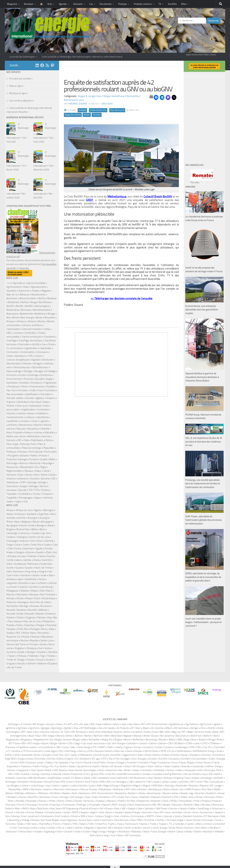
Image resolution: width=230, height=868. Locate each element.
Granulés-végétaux (35, 398)
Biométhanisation (42, 310)
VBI (110, 828)
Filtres (24, 387)
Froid (40, 390)
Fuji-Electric (61, 766)
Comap (137, 747)
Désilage (28, 371)
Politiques (11, 452)
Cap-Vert (46, 533)
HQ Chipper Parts (213, 770)
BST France (14, 743)
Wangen (112, 832)
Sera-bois (147, 812)
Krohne (79, 782)
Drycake (47, 755)
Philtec (52, 801)
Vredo (78, 832)
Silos (36, 475)
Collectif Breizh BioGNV (158, 196)
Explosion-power (35, 763)
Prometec (11, 805)
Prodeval (216, 801)
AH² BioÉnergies (88, 728)
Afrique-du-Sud (24, 510)
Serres (29, 475)
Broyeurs (11, 321)
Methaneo (118, 789)
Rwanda (35, 637)
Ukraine (50, 660)
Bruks (220, 740)
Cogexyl (128, 747)
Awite (147, 732)
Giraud (127, 766)
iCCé (86, 774)
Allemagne (48, 510)
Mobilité (45, 429)
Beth (107, 736)
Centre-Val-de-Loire (98, 110)
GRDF (90, 200)
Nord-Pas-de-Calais (40, 602)
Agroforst (34, 728)
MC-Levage (216, 786)
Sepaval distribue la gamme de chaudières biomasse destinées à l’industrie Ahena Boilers (202, 377)
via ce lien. (24, 268)
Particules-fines (28, 444)
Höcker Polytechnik (73, 774)
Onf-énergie (77, 797)
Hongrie (42, 572)
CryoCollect (219, 747)
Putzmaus (55, 805)
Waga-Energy (99, 832)
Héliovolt (57, 774)
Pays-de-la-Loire (117, 110)
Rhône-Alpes (29, 633)
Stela (223, 816)
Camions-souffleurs (32, 325)
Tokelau (51, 656)
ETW (117, 759)
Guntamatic (198, 766)
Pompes (23, 452)
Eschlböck (85, 759)
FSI (51, 766)
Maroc (49, 591)
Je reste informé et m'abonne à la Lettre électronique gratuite (204, 66)
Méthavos (43, 793)
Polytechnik (143, 801)
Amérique (20, 514)
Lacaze (156, 782)
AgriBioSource (176, 724)
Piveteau (100, 801)
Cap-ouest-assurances (94, 743)
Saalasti (132, 809)
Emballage (51, 371)
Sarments (11, 475)
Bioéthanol (40, 314)
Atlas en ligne (16, 86)
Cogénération (31, 348)
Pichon (61, 801)
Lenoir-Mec (202, 782)
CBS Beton (179, 743)
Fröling (44, 766)
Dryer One (58, 755)
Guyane (29, 568)
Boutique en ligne (18, 93)
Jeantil (217, 774)
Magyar (147, 786)
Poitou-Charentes (25, 625)
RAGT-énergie (119, 805)
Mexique (34, 595)
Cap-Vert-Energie (116, 743)
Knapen (196, 778)
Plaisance (111, 801)
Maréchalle (181, 786)
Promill (21, 805)
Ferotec (111, 763)
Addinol (107, 724)
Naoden (66, 793)
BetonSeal (116, 736)
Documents (106, 4)
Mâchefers (50, 433)
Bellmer (79, 736)
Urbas (42, 828)
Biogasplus (27, 740)
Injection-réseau (26, 413)
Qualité (43, 459)
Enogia (21, 759)
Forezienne (164, 763)
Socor (90, 816)
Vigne (19, 502)
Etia (110, 759)
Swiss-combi (93, 820)
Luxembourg (46, 587)
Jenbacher (10, 778)
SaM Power (161, 809)
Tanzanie (41, 652)
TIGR (91, 824)
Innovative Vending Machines (167, 774)
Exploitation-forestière (18, 383)
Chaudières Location (27, 747)
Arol (98, 732)
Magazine (12, 4)
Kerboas (168, 778)
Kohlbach (219, 778)
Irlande (35, 575)
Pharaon (43, 801)
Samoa (10, 644)
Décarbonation (14, 364)
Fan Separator (62, 763)
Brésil (51, 526)
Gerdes (105, 766)
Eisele (148, 755)
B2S (168, 732)
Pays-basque (15, 621)
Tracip (120, 824)
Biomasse (26, 310)
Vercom (147, 828)
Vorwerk (68, 832)
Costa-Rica (36, 545)
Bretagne (82, 110)
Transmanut (131, 824)
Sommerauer (138, 816)
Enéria (60, 759)
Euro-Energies (139, 759)
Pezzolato (31, 801)
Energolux (195, 755)
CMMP (102, 747)
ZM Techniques (133, 835)
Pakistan (41, 618)
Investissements (15, 417)
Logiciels (44, 421)
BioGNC (10, 306)
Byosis (45, 743)
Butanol (32, 321)
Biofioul (25, 302)
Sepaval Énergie (132, 812)
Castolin (143, 743)
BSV (24, 743)
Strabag (25, 820)
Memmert (59, 789)
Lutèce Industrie (79, 786)
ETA (105, 759)
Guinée (10, 568)
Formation (23, 390)
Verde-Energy (160, 828)
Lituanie (23, 587)
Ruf (102, 809)
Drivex (37, 755)
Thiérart (66, 824)
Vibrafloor (214, 828)
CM (94, 747)
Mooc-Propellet (14, 433)
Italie (51, 575)
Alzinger (194, 728)
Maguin (137, 786)
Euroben (153, 759)
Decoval (99, 751)
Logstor (65, 786)
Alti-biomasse (181, 728)
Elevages (39, 371)
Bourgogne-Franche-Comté (20, 526)
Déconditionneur (40, 367)
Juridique (30, 417)
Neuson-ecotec (171, 793)
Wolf (92, 835)
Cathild (152, 743)
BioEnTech (196, 736)
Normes (46, 436)
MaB (99, 786)
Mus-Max (207, 789)
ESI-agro (96, 759)
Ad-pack (84, 724)
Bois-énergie (27, 318)
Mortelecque (155, 789)
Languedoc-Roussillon (17, 583)
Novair (222, 793)
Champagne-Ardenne (17, 541)
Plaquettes (49, 448)
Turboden (179, 824)
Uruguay (11, 664)
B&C (162, 732)
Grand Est (46, 560)
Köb (108, 782)
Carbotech (132, 743)
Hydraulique (35, 406)
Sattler (192, 809)
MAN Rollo (158, 786)
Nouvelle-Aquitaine (16, 610)
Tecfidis (160, 820)
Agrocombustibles (36, 283)
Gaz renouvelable (15, 394)
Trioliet (153, 824)
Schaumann (217, 809)
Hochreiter (147, 770)
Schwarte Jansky (53, 812)
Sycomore (107, 820)
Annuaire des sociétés (20, 79)
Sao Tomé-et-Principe (27, 644)
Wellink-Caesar (176, 832)
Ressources (12, 467)
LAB (131, 782)
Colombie (49, 541)
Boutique (29, 4)
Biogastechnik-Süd (44, 740)
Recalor (167, 805)
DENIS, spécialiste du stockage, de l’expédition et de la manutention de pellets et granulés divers (203, 577)
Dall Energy (71, 751)
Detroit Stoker (152, 751)
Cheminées (24, 344)
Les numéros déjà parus (21, 101)
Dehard (108, 751)
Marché (38, 425)
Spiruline (45, 479)
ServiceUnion (206, 812)
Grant (150, 766)
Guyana (19, 568)
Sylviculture (12, 486)
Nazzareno (85, 793)
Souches (34, 479)
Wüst (99, 835)
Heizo (101, 770)
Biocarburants (38, 295)
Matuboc (193, 786)
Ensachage (33, 375)
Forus (174, 763)
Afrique (10, 510)
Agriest (217, 724)
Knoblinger (207, 778)
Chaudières (49, 337)
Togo (42, 656)
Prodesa (206, 801)
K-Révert (77, 778)
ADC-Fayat (96, 724)
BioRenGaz (138, 740)
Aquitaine (32, 514)
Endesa (165, 755)
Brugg (212, 740)
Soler (117, 816)
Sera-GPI (159, 812)
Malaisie (25, 591)
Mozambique (49, 598)
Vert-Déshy (201, 828)
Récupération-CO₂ (29, 467)
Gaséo (72, 766)
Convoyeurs (42, 352)
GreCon (159, 766)
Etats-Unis (52, 552)
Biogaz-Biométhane (73, 115)
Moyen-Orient (33, 598)
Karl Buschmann (138, 778)
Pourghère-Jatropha (18, 456)
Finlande (32, 556)
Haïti (9, 572)
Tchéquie (22, 656)
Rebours (24, 463)
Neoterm (132, 793)
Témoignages (25, 498)
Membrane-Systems (41, 789)
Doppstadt (27, 755)
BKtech (172, 740)
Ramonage (12, 463)
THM (75, 824)
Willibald (219, 832)
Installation (41, 413)
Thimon (56, 824)
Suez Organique (69, 820)
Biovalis (163, 740)
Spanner (168, 816)
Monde (20, 598)
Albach (146, 728)
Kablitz (87, 778)
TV (160, 4)
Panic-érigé (12, 444)
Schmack (20, 812)
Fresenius (26, 766)
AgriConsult (206, 724)
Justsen (67, 778)
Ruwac (109, 809)
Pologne (40, 625)
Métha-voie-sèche (16, 436)
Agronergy (57, 728)
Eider (140, 755)
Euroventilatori (200, 759)
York (113, 835)
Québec (10, 633)
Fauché (88, 763)
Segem (94, 812)
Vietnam (32, 664)
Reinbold (188, 805)
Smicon (75, 816)
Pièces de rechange (32, 448)
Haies (46, 402)
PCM (176, 797)
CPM (192, 747)
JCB (210, 774)
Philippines (48, 621)
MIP (128, 789)
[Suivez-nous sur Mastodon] (52, 65)
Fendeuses (14, 387)
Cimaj (65, 747)
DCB (90, 751)
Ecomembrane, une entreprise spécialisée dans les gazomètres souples (202, 310)
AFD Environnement (157, 724)
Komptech (23, 782)
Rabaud (106, 805)
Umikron (208, 824)
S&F (124, 809)
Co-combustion (14, 348)
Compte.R (148, 747)
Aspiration (11, 291)
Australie (11, 518)
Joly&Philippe (54, 778)
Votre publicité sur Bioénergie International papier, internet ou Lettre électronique (82, 57)
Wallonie (42, 664)
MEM (26, 789)
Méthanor (31, 793)
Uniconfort (220, 824)
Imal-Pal (110, 774)
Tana (133, 820)
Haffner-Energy (214, 766)
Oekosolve (44, 797)
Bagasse (46, 291)
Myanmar (11, 602)
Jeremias (22, 778)
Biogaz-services (63, 740)
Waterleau (136, 832)
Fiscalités (50, 387)
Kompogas (11, 782)
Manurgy (169, 786)
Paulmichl (167, 797)
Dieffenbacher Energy (204, 751)
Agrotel (68, 728)
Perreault (209, 797)
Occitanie (50, 614)
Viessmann (11, 832)
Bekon (69, 736)
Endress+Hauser (180, 755)
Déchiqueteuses (22, 367)
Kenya (42, 579)
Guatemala (46, 564)
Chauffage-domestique (30, 341)
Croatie (47, 545)
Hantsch (11, 770)
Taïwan (11, 656)
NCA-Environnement (102, 793)
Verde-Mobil (175, 828)
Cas (91, 4)
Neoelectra (120, 793)
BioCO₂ (42, 298)
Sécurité (22, 490)
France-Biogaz (186, 763)
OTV (114, 797)
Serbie (43, 644)
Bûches (42, 321)
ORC (19, 440)
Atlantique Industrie (112, 732)
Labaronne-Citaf (143, 782)
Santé (46, 471)
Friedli (36, 766)
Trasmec (143, 824)
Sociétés (172, 4)
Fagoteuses (50, 383)
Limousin (13, 587)
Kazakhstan (31, 579)
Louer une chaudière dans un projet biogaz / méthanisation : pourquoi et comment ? (203, 622)
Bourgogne (47, 522)
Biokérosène (13, 310)
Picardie (10, 625)
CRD (198, 747)
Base (216, 732)
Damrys (82, 751)
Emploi (22, 375)
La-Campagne (119, 782)
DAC (61, 751)
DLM (17, 755)
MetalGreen (105, 789)
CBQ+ (9, 333)
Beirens (60, 736)
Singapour (20, 648)
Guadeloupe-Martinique (26, 564)
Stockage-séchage (37, 482)
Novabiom (211, 793)
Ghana (36, 560)
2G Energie (13, 724)
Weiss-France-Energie (155, 832)
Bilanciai (138, 736)
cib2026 (36, 344)
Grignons (11, 402)
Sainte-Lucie (47, 641)
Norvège (24, 606)
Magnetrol (126, 786)
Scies (21, 475)
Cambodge (12, 533)
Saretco (183, 809)
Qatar (52, 629)
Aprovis (55, 732)
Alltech (169, 728)
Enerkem (207, 755)
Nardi (75, 793)
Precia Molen (186, 801)
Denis (129, 751)
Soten (159, 816)
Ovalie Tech (124, 797)
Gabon (18, 560)
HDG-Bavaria (60, 770)
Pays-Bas (52, 618)
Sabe (140, 809)
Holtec (179, 770)
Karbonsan (123, 778)
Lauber (174, 782)
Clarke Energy (84, 747)
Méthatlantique (117, 196)
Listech (55, 786)
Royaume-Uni (13, 637)
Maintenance (25, 425)
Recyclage (47, 463)
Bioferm (208, 736)
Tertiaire (45, 490)
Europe (22, 556)
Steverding (14, 820)
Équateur (53, 664)
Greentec (186, 766)
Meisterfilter (15, 789)
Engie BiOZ (10, 759)
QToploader (94, 805)
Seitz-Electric (106, 812)
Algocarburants (38, 287)
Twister (190, 824)
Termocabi (208, 820)
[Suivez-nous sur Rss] (47, 65)
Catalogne (22, 537)
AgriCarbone (192, 724)
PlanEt (121, 801)
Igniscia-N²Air (97, 774)
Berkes (88, 736)
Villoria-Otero (26, 832)
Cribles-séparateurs (16, 356)
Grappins (51, 398)
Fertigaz (121, 763)
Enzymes (29, 379)
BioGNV (87, 115)
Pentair (199, 797)
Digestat (36, 360)
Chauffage (11, 341)
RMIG (25, 809)
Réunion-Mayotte (29, 641)
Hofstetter (159, 770)
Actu (50, 4)
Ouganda (30, 618)
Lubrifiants (12, 425)
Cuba (55, 545)
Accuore (50, 724)
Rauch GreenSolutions (139, 805)
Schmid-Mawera (35, 812)
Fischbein (144, 763)
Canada (35, 533)
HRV (10, 774)
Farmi (79, 763)
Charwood (10, 747)
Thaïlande (33, 656)
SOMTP (150, 816)
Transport (97, 115)
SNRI (83, 816)
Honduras (18, 572)
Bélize (34, 529)
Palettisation (37, 440)
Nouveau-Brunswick (40, 606)
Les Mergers (13, 786)
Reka (197, 805)
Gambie (27, 560)
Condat (158, 747)
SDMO (75, 812)
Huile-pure (22, 406)
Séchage (33, 486)
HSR (17, 774)
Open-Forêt (91, 797)
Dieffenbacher (184, 751)
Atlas (184, 4)
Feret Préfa (99, 763)
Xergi (106, 835)
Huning (35, 774)
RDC (18, 633)
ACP (70, 724)
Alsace (10, 514)
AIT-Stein (136, 728)
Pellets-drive (187, 797)
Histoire (10, 406)
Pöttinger (82, 805)
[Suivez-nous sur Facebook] (42, 65)
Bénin (42, 529)
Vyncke (86, 832)
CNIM (110, 747)
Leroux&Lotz (217, 782)
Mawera (204, 786)
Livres (34, 421)
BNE (180, 740)
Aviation (36, 291)
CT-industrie (14, 751)
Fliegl (153, 763)
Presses (43, 456)
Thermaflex (45, 824)
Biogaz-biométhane (114, 96)
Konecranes (36, 782)
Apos (30, 732)
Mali (42, 591)
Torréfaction (25, 494)
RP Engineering (71, 809)
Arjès (91, 732)
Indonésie (25, 575)
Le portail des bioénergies (22, 57)
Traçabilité (11, 498)
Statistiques (12, 482)
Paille (26, 440)
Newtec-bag (187, 793)
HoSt (200, 770)
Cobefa (118, 747)
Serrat (187, 812)
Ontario (20, 618)
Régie (43, 467)
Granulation (46, 394)
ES (77, 759)
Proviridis (44, 805)
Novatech (12, 797)
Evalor (212, 759)
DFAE (163, 751)
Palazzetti (144, 797)
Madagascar (12, 591)
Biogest (118, 740)
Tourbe (36, 494)
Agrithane (22, 728)
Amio (203, 728)
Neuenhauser (154, 793)
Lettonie (52, 583)
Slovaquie (32, 648)
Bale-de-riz (12, 295)
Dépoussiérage (14, 371)
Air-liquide (109, 728)
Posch (165, 801)
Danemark (28, 549)
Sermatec (177, 812)
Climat (51, 344)
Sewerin (219, 812)
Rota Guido (43, 809)
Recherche (35, 463)
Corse (18, 545)
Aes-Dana (134, 724)
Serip (168, 812)
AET (143, 724)
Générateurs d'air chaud (29, 402)
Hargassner (23, 770)
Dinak (220, 751)
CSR (30, 356)
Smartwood (47, 816)
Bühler (63, 743)
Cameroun (25, 533)
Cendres (18, 333)
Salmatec (149, 809)
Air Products (123, 728)
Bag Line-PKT (179, 732)
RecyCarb (177, 805)
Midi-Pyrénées (48, 595)
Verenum (189, 828)
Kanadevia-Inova (107, 778)
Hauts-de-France (43, 568)
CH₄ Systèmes (46, 747)
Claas (72, 747)
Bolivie (36, 522)
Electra (156, 755)
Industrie (11, 413)
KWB (102, 782)
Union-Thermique (20, 828)
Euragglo (125, 759)
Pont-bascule (36, 452)
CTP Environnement (32, 751)
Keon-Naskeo (155, 778)
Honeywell (190, 770)
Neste (142, 793)
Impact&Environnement (129, 774)
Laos (33, 583)
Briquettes (50, 318)
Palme (49, 440)
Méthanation (34, 436)
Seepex (84, 812)
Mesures (21, 429)
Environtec (40, 759)
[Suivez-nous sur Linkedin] (37, 65)
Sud (40, 648)
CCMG (189, 743)
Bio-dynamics (167, 736)
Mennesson (72, 789)
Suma (82, 820)
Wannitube (124, 832)
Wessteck (208, 832)
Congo (10, 545)
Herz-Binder (124, 770)
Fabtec (49, 763)
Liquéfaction (12, 421)
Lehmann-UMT (187, 782)
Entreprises (46, 375)
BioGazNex (94, 740)
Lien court (107, 104)
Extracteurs (37, 383)
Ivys (205, 774)
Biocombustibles (28, 298)
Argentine (43, 514)
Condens (168, 747)
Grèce (9, 564)
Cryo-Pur (207, 747)
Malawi (34, 591)
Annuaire (78, 4)
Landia (165, 782)
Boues (39, 318)
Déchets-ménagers (33, 364)
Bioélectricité (26, 314)
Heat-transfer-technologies (82, 770)
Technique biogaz (175, 820)
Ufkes (199, 824)
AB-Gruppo (39, 724)
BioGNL (20, 306)
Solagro (108, 816)
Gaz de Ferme (84, 766)
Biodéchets (14, 302)
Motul (167, 789)
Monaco (10, 598)
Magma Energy (111, 786)
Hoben (136, 770)
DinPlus (9, 755)
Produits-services (143, 4)
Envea (30, 759)
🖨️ (151, 96)
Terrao (218, 820)
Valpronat (101, 828)
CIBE (58, 747)
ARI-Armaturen (79, 732)
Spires (178, 816)
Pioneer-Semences (84, 801)
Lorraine (33, 587)
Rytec (117, 809)
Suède (21, 652)
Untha (34, 828)
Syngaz (23, 486)
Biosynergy (151, 740)
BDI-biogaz (49, 736)
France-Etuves (203, 763)
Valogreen (89, 828)
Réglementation (14, 471)
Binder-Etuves (151, 736)
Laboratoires (42, 417)
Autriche (21, 518)
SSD (54, 479)
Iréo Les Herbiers (192, 774)
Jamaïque (11, 579)
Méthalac (19, 793)
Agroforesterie (14, 287)
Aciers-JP (61, 724)
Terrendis (10, 824)
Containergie (181, 747)
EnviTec (51, 759)
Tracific (111, 824)
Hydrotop (46, 774)
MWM (217, 789)
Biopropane (12, 314)
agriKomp (11, 728)
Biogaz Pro (107, 740)
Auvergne (33, 518)
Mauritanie (22, 595)
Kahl (94, 778)
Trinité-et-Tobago (15, 660)
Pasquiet (155, 797)
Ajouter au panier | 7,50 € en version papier (18, 273)
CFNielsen (215, 743)
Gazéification (32, 394)
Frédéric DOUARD (78, 104)
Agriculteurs (19, 283)
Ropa (33, 809)
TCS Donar (149, 820)
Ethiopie (12, 556)
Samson (173, 809)
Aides (26, 287)
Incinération (43, 410)
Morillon (143, 789)
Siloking (15, 816)
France (41, 556)
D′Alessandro (86, 755)
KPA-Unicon (67, 782)
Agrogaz (45, 728)
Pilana (69, 801)
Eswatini (40, 552)
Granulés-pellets (15, 398)
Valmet (78, 828)
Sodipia (99, 816)
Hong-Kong (31, 572)
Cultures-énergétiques (18, 360)
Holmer (170, 770)
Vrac (26, 502)
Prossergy (32, 805)
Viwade (38, 832)
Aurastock (137, 732)
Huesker (25, 774)
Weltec (189, 832)
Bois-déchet (13, 318)
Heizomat (111, 770)
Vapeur (38, 498)
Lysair (92, 786)
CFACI (205, 743)
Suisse (48, 648)
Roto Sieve (56, 809)
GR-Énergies (139, 766)
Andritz (211, 728)
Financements (37, 387)
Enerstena (218, 755)
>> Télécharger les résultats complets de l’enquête (121, 298)
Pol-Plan (131, 801)
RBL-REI (157, 805)
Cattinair (162, 743)
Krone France (91, 782)
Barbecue (25, 295)
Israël (44, 575)
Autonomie (24, 291)
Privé (197, 801)
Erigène (69, 759)
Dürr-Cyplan (71, 755)
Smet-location (62, 816)
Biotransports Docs (74, 100)
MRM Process (193, 789)
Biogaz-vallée (80, 740)
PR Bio (174, 801)
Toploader (11, 494)
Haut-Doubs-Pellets (41, 770)
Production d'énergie (17, 459)
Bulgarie (10, 529)
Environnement (14, 379)
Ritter (17, 809)
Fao (72, 763)
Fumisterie (50, 390)
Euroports (174, 759)
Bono (194, 740)
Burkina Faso (23, 529)
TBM (139, 820)
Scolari (67, 812)
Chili (32, 541)
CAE (70, 743)
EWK (22, 763)
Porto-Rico (23, 629)
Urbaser (51, 828)
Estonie (30, 552)
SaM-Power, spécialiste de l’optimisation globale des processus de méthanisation (203, 520)
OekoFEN (32, 797)
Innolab (146, 774)
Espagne (20, 552)
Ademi (116, 724)
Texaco (20, 824)
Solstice (125, 816)
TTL (171, 824)
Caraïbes (11, 537)
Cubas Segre (50, 751)
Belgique (26, 522)
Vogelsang (49, 832)
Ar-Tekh (65, 732)
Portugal (35, 629)
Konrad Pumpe (52, 782)
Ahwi (76, 728)
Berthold (98, 736)
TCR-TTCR (34, 490)
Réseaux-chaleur (33, 471)
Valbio (70, 828)
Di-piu (171, 751)
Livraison (25, 421)
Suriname (11, 652)
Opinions (11, 440)
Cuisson (38, 356)
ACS (76, 724)
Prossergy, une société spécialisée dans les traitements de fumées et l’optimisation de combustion (203, 484)
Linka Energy (37, 786)
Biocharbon (12, 298)
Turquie (40, 660)
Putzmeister (69, 805)
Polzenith (156, 801)
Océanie (10, 618)
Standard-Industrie (192, 816)
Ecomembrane (102, 755)
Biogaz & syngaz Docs (90, 96)
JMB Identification (37, 778)
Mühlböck (55, 793)
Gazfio (96, 766)
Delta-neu (119, 751)
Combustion (12, 352)
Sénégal (31, 652)
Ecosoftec (116, 755)
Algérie (37, 510)
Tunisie (30, 660)
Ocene (22, 797)
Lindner (25, 786)
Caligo (77, 743)
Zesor (120, 835)
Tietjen (83, 824)
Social (52, 475)
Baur (39, 736)
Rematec (207, 176)
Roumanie (43, 633)
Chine (39, 541)
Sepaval (118, 812)
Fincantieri (132, 763)
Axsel (155, 732)
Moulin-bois (178, 789)
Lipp (48, 786)
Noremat (199, 793)
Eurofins (163, 759)
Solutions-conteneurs (17, 479)
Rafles (52, 459)
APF (23, 732)
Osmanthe (104, 797)
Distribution (48, 360)
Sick (7, 816)
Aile (100, 728)
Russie (26, 637)
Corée (26, 545)
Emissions (11, 375)
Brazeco (203, 740)
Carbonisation (13, 329)
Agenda (63, 4)
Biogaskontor (13, 740)
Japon (21, 579)
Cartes (47, 329)
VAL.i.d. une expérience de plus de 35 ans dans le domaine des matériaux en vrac (204, 442)
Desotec (138, 751)
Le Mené (42, 583)
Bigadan (128, 736)
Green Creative (172, 766)
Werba (197, 832)
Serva (195, 812)
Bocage (51, 314)
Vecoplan (118, 828)
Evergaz (221, 759)
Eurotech (186, 759)
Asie (52, 514)
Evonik (15, 763)
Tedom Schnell (193, 820)
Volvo (59, 832)
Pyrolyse (34, 459)
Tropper (163, 824)
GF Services (116, 766)
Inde (16, 575)
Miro (134, 789)
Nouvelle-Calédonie (38, 610)
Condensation (27, 352)
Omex (55, 797)
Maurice (10, 595)
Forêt (33, 390)
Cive (44, 344)
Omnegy (64, 797)
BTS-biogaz (34, 743)
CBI (170, 743)
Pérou (44, 629)
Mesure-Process (89, 789)
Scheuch (9, 812)
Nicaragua (23, 602)
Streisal (35, 820)
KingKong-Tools (182, 778)
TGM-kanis (31, 824)
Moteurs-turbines (33, 433)
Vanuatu (21, 664)
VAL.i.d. (61, 828)
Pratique (123, 4)
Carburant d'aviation (32, 329)
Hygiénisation (28, 410)
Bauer (31, 736)
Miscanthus (33, 429)
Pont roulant (51, 452)
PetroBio (20, 801)
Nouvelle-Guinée (15, 614)
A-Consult (26, 724)
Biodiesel (52, 298)
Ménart (9, 793)
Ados (124, 724)
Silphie (44, 475)
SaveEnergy (204, 809)
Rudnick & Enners (89, 809)
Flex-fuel (11, 390)
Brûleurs (22, 321)
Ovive (134, 797)
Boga (187, 740)
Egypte (39, 549)
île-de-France (15, 667)
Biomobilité (133, 96)
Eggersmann (129, 755)
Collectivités (45, 348)
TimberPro (100, 824)
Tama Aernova (121, 820)
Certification (30, 333)
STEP (23, 482)
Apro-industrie (42, 732)
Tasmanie (52, 652)
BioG (216, 736)
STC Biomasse (211, 816)
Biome (128, 740)
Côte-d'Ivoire (15, 549)
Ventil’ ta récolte (133, 828)
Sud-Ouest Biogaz (50, 820)
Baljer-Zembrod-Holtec (199, 732)
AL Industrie (157, 728)
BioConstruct (182, 736)
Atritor (127, 732)
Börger (54, 743)
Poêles (34, 456)
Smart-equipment (30, 816)
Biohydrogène (42, 306)
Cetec (197, 743)
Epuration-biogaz (44, 379)
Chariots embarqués (31, 337)
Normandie (12, 606)
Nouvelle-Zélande (34, 614)
